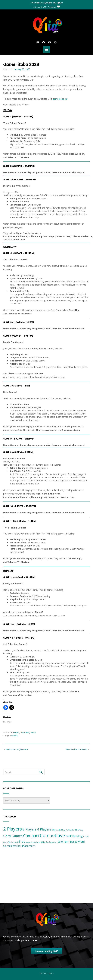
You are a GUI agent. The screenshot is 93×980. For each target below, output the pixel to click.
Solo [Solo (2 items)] (60, 842)
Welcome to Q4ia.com (15, 749)
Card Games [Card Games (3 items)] (13, 836)
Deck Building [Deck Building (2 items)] (74, 836)
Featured (25, 732)
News (33, 732)
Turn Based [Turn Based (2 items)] (70, 842)
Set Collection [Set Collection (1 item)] (52, 842)
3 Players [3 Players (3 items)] (30, 829)
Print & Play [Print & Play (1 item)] (41, 842)
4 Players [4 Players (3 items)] (44, 829)
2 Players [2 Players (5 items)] (13, 829)
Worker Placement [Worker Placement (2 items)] (24, 846)
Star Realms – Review (78, 749)
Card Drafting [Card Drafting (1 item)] (77, 830)
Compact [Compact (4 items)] (31, 836)
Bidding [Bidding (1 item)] (62, 830)
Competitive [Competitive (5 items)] (52, 835)
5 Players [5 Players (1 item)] (55, 830)
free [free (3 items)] (22, 841)
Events (16, 732)
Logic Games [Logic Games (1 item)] (31, 842)
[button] (46, 49)
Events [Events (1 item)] (16, 842)
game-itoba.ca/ (60, 99)
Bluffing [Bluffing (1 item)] (69, 830)
